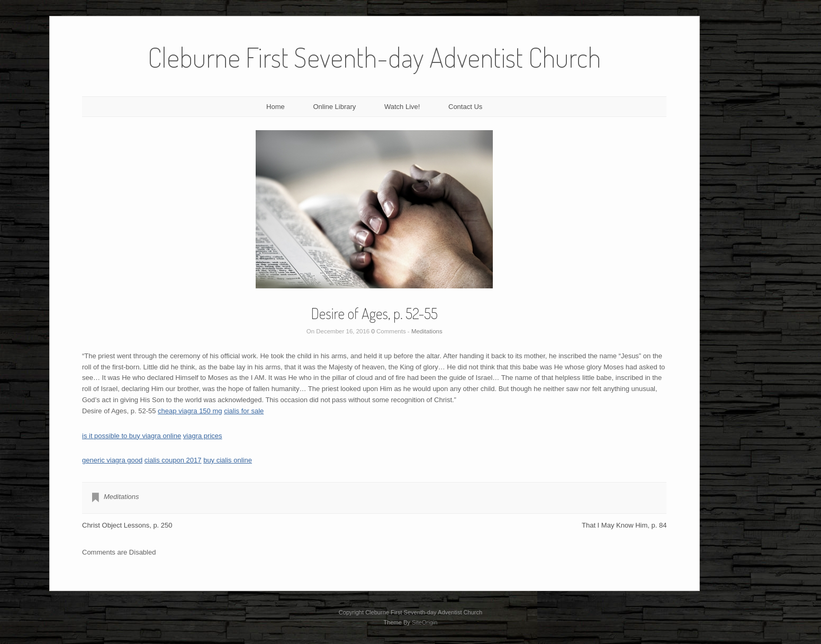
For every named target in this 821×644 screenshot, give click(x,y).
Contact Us (465, 107)
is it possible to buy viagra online (132, 436)
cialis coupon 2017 (173, 460)
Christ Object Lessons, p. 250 (127, 525)
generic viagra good (112, 460)
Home (276, 107)
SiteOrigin (425, 622)
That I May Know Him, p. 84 (624, 525)
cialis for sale (244, 411)
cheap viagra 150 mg (190, 411)
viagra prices (203, 436)
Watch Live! (402, 107)
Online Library (334, 107)
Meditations (427, 331)
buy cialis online (228, 460)
